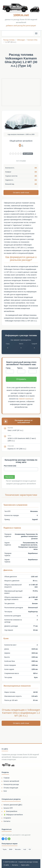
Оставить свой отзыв (21, 193)
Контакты (7, 821)
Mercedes (18, 849)
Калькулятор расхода (11, 784)
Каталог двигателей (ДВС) (13, 805)
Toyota (5, 849)
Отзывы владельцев (11, 788)
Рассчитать (9, 477)
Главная (7, 778)
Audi (25, 849)
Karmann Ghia (32, 40)
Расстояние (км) (10, 466)
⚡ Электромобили (10, 811)
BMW (11, 849)
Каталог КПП (8, 808)
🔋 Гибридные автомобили (13, 815)
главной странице (25, 399)
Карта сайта (25, 865)
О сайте (6, 865)
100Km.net (21, 15)
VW (30, 849)
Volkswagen (21, 40)
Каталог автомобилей (11, 781)
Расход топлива (9, 40)
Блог (5, 791)
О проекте (7, 818)
